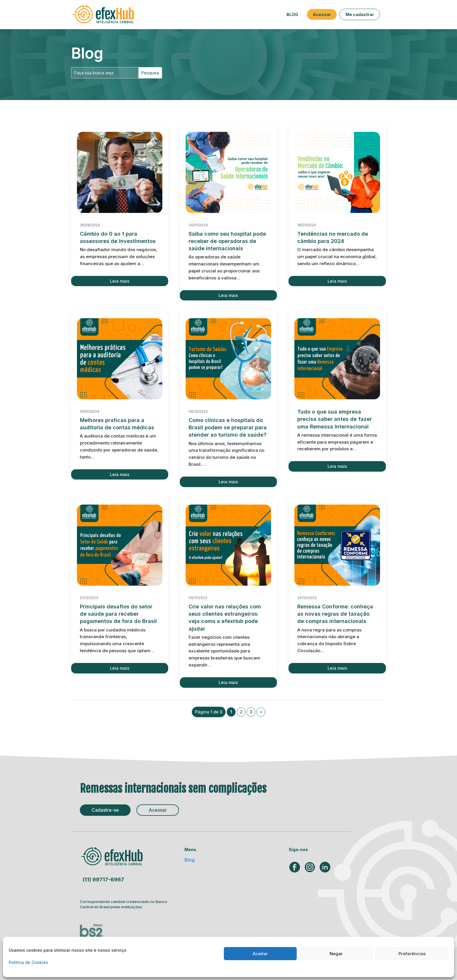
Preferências (412, 954)
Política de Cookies (28, 962)
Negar (336, 954)
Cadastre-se (105, 810)
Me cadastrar (360, 14)
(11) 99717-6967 (103, 880)
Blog (292, 14)
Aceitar (260, 954)
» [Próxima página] (261, 712)
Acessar (322, 14)
